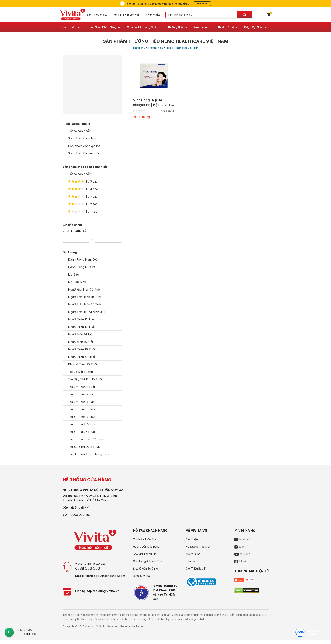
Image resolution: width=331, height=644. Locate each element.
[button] (71, 27)
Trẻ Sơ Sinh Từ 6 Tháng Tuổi (89, 454)
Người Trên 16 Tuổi (81, 349)
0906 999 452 (81, 515)
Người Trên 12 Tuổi (81, 319)
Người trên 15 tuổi (80, 342)
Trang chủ (139, 48)
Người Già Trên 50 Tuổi (84, 289)
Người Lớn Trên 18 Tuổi (85, 297)
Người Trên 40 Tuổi (82, 357)
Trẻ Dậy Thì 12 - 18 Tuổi (85, 379)
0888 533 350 (88, 568)
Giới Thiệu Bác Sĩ (196, 568)
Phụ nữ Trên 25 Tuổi (82, 364)
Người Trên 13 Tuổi (81, 327)
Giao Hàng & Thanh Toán (148, 561)
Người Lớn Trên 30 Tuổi (85, 304)
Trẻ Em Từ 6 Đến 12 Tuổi (86, 439)
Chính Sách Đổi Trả (145, 539)
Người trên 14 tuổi (81, 334)
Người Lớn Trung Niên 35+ (87, 312)
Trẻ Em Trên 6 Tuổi (82, 409)
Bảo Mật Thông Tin (145, 554)
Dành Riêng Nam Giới (83, 259)
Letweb (141, 626)
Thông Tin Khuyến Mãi (125, 15)
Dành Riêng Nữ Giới (82, 267)
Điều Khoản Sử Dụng (146, 568)
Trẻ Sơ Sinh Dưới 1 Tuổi (85, 447)
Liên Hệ (190, 561)
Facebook (243, 539)
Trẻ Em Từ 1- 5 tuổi (82, 424)
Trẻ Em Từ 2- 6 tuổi (82, 432)
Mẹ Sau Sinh (77, 282)
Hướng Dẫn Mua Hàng (146, 547)
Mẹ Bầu (73, 274)
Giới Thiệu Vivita (97, 15)
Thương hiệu (155, 48)
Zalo (239, 547)
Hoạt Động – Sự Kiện (198, 547)
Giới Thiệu (192, 539)
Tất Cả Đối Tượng (80, 372)
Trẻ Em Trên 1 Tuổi (81, 387)
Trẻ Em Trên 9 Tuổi (82, 417)
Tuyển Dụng (193, 554)
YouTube (242, 554)
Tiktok (240, 561)
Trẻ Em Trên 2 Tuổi (82, 394)
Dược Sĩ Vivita (141, 576)
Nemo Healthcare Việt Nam (182, 48)
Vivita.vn (90, 626)
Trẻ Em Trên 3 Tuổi (82, 402)
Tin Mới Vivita (152, 15)
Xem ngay (202, 4)
